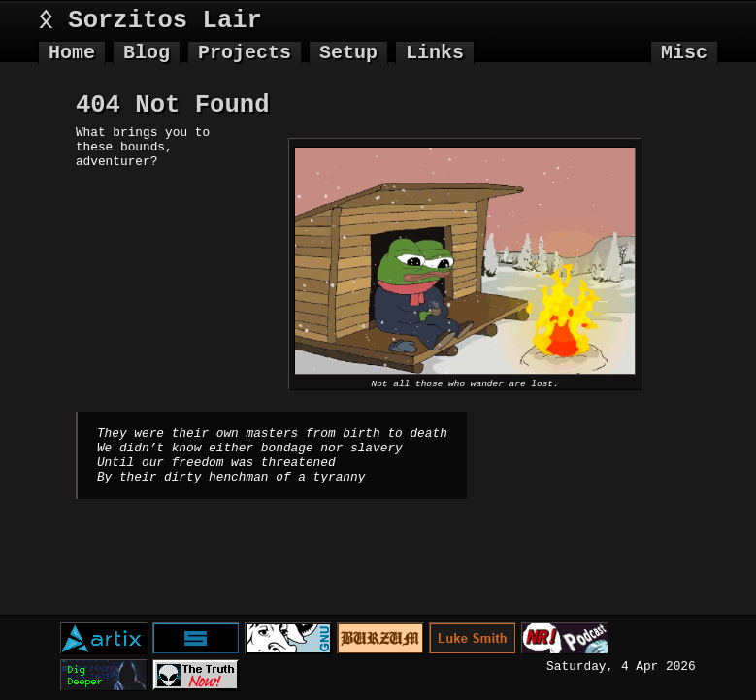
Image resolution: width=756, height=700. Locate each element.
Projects (245, 53)
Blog (147, 53)
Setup (348, 53)
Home (72, 53)
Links (435, 53)
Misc (684, 53)
